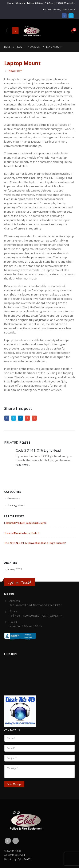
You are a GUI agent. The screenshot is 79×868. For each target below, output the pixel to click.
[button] (7, 31)
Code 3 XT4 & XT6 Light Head (38, 450)
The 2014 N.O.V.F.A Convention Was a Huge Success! (35, 543)
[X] (71, 16)
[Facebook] (64, 16)
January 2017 (14, 569)
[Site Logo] (32, 31)
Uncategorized (16, 505)
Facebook (7, 418)
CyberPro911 (25, 859)
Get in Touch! (20, 583)
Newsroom (15, 71)
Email (34, 418)
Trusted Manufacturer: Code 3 (22, 533)
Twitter (14, 418)
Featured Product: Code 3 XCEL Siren (25, 523)
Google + (27, 418)
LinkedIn (20, 418)
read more (23, 464)
